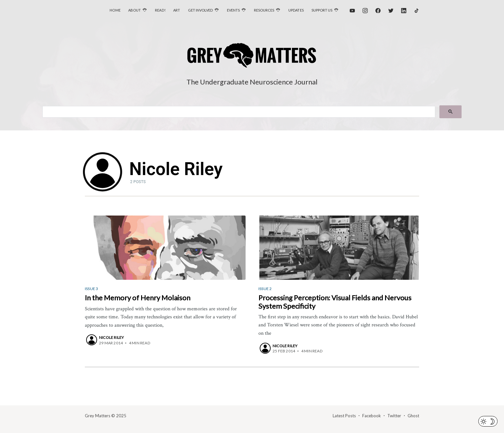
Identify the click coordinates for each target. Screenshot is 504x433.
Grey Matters (98, 416)
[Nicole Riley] (92, 340)
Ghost (413, 416)
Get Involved (200, 10)
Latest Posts (344, 416)
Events (233, 10)
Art (177, 10)
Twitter (394, 416)
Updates (296, 10)
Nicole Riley (111, 337)
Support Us (322, 10)
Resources (264, 10)
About (135, 10)
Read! (160, 10)
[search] (238, 112)
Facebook (372, 416)
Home (115, 10)
